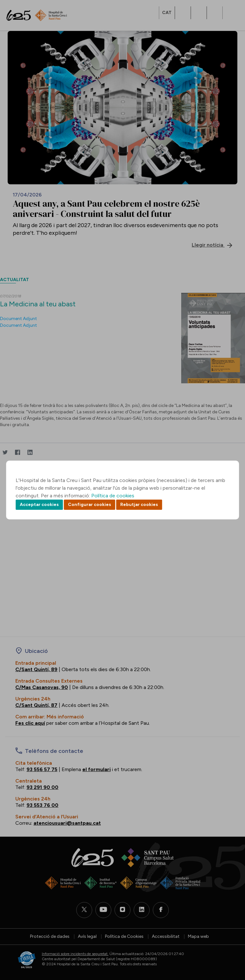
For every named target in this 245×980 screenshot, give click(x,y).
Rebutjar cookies (139, 505)
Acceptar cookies (39, 505)
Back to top (229, 940)
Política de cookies (113, 496)
